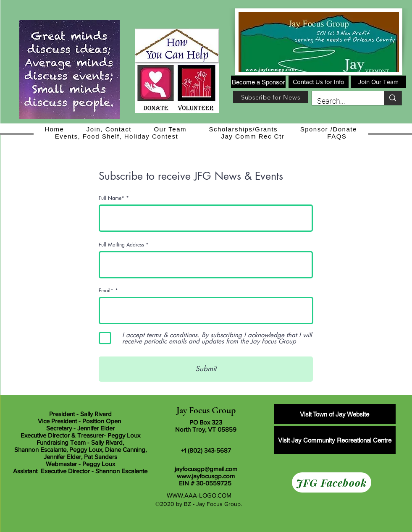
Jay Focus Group (206, 410)
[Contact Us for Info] (319, 82)
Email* (106, 291)
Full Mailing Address (121, 245)
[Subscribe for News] (271, 97)
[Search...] (342, 101)
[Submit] (206, 369)
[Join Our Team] (378, 82)
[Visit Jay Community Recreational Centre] (335, 440)
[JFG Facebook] (332, 482)
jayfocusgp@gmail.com (206, 469)
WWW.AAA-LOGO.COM (199, 495)
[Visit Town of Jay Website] (335, 414)
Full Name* (112, 198)
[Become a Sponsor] (258, 82)
